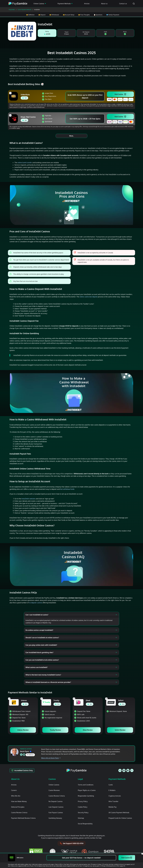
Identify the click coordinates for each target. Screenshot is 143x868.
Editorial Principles (18, 807)
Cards (111, 785)
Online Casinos (39, 4)
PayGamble (12, 10)
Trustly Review (55, 730)
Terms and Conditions (86, 785)
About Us (15, 779)
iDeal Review (88, 730)
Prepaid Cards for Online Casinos (120, 818)
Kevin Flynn (26, 751)
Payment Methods (64, 4)
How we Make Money (19, 801)
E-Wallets (112, 790)
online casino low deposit (89, 297)
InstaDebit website (28, 499)
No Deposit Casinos (56, 801)
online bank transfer (25, 163)
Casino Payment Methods (24, 10)
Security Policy (83, 813)
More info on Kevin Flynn (51, 758)
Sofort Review (120, 730)
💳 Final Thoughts (84, 15)
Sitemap (81, 818)
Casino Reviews (54, 790)
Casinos (52, 779)
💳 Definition (30, 15)
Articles (87, 4)
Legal (80, 779)
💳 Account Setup (69, 15)
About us (104, 4)
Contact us (123, 4)
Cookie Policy (83, 807)
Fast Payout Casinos (56, 813)
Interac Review (23, 730)
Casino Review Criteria (19, 813)
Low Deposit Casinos (56, 807)
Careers (14, 790)
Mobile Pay (113, 807)
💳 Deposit (42, 15)
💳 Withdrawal (54, 15)
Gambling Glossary (55, 818)
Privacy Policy (83, 801)
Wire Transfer (113, 801)
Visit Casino (119, 94)
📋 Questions (98, 15)
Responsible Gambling (86, 796)
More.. (72, 136)
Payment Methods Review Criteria (23, 818)
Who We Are (16, 796)
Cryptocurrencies (115, 796)
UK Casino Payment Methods (119, 813)
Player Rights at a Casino (87, 790)
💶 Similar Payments (113, 15)
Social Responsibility (85, 824)
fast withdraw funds (67, 489)
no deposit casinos (36, 603)
